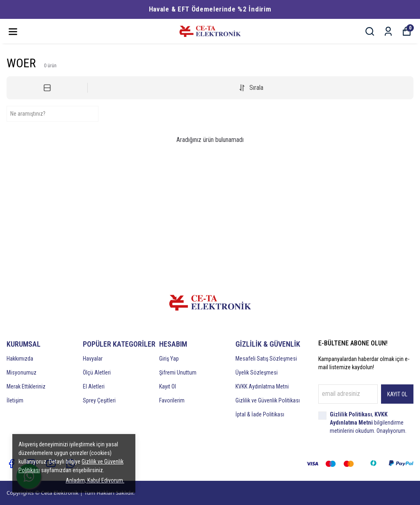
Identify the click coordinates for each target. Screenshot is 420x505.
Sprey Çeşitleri (99, 400)
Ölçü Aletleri (97, 372)
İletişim (15, 400)
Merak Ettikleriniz (26, 386)
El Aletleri (94, 386)
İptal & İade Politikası (260, 414)
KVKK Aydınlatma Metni (262, 386)
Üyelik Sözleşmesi (257, 372)
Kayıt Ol (168, 386)
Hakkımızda (20, 359)
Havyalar (93, 359)
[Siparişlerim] (388, 31)
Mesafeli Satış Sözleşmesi (266, 359)
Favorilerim (172, 400)
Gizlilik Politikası (351, 414)
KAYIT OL (397, 394)
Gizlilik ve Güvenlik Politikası (268, 400)
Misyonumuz (22, 372)
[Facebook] (11, 464)
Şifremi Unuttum (178, 372)
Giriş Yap (169, 359)
